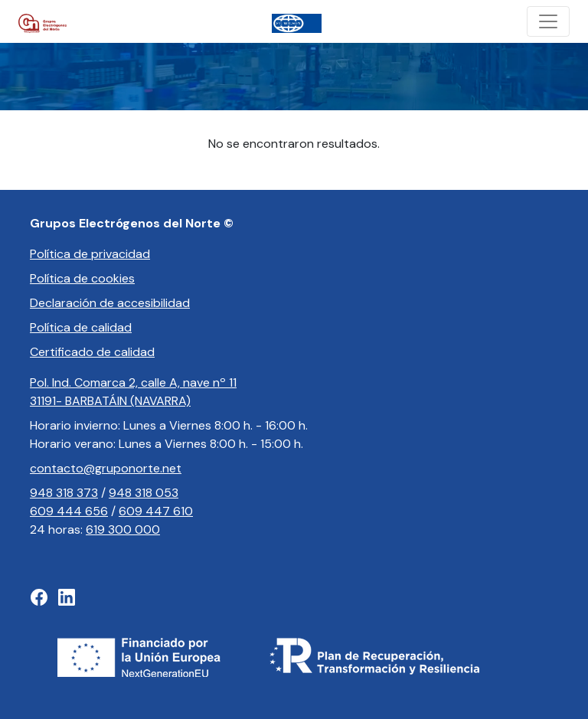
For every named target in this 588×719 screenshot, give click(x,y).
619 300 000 (123, 529)
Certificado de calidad (92, 352)
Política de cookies (82, 278)
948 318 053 (144, 493)
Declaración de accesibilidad (110, 303)
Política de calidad (81, 327)
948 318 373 (64, 493)
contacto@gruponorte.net (106, 468)
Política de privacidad (90, 254)
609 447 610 (156, 511)
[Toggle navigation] (548, 21)
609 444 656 (69, 511)
